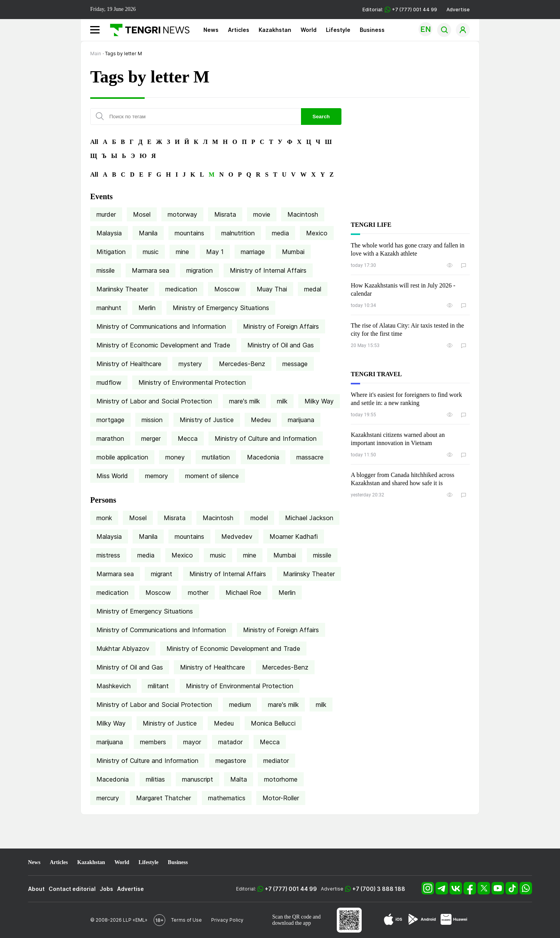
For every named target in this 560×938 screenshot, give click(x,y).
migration (199, 270)
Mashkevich (114, 686)
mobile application (122, 457)
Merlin (147, 308)
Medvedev (237, 537)
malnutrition (238, 233)
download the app (292, 923)
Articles (239, 30)
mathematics (227, 798)
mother (198, 593)
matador (230, 742)
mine (182, 252)
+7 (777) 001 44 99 (291, 889)
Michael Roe (243, 593)
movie (262, 214)
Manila (148, 233)
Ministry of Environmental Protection (192, 382)
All (94, 142)
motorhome (281, 779)
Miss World (112, 476)
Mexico (317, 233)
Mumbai (293, 252)
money (175, 457)
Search (321, 117)
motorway (182, 214)
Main (96, 53)
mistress (108, 555)
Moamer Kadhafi (294, 537)
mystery (190, 364)
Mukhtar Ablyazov (123, 649)
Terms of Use (186, 920)
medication (181, 289)
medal (313, 289)
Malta (239, 779)
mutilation (216, 457)
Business (372, 30)
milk (282, 401)
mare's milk (244, 401)
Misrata (225, 214)
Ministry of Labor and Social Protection (154, 401)
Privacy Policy (227, 920)
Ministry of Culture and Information (266, 438)
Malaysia (109, 233)
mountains (189, 233)
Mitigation (111, 252)
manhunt (109, 308)
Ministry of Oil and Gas (281, 345)
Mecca (188, 438)
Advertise (458, 10)
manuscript (198, 779)
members (153, 742)
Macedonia (263, 457)
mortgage (110, 420)
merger (151, 438)
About (36, 889)
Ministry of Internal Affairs (268, 270)
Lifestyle (338, 30)
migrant (162, 574)
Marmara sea (150, 270)
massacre (310, 457)
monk (104, 518)
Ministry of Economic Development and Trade (163, 345)
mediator (276, 761)
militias (155, 779)
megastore (231, 761)
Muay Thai (272, 289)
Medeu (261, 420)
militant (158, 686)
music (151, 252)
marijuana (301, 420)
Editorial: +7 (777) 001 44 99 (400, 10)
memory (157, 476)
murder (106, 214)
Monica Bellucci (273, 723)
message (295, 364)
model (259, 518)
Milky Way (319, 401)
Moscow (227, 289)
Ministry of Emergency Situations (221, 308)
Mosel (142, 214)
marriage (253, 252)
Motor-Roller (281, 798)
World (309, 30)
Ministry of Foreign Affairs (281, 326)
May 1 (215, 252)
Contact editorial (72, 889)
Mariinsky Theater (122, 289)
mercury (108, 798)
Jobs (106, 889)
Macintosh (303, 214)
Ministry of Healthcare (129, 364)
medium (240, 705)
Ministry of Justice (207, 420)
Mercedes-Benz (242, 364)
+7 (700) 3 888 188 (379, 889)
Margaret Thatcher (164, 798)
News (211, 30)
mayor (192, 742)
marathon (110, 438)
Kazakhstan (275, 30)
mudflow (109, 382)
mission (152, 420)
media (280, 233)
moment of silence (212, 476)
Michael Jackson (309, 518)
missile (106, 270)
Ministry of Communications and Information (161, 326)
